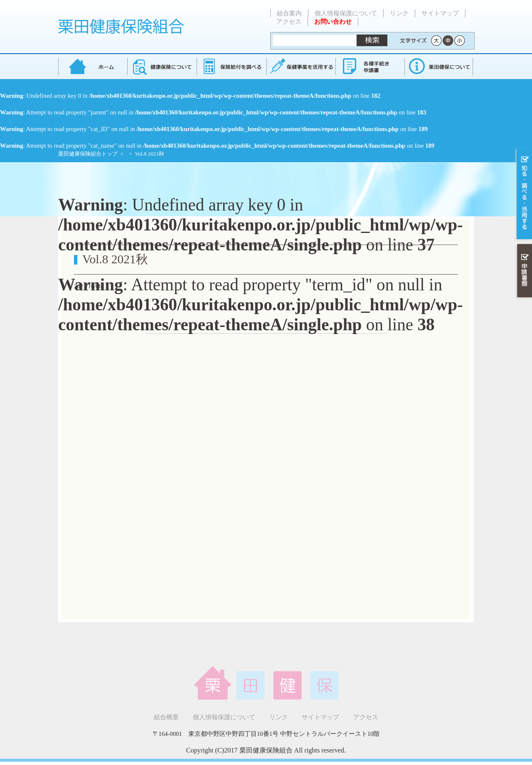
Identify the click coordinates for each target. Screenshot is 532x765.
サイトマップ (440, 13)
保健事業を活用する (300, 66)
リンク (399, 13)
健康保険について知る (162, 66)
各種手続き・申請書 (369, 66)
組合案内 (289, 13)
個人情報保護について (346, 13)
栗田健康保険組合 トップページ (93, 66)
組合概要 (166, 717)
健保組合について (438, 66)
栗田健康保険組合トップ (88, 154)
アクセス (289, 22)
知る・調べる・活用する (523, 194)
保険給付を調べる (231, 66)
